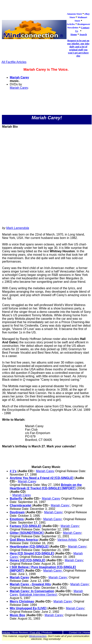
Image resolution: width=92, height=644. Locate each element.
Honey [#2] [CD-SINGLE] (28, 560)
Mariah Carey (19, 77)
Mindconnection (38, 636)
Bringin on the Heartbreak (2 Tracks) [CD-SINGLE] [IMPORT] (46, 487)
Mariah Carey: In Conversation (32, 591)
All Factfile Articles (14, 62)
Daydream (17, 512)
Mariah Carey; (61, 505)
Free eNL (35, 632)
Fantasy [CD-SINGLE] (25, 526)
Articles (6, 632)
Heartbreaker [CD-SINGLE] (29, 547)
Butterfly (16, 499)
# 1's (13, 471)
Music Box (17, 615)
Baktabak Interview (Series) (38, 595)
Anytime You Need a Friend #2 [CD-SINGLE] (42, 478)
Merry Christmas (22, 601)
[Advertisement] (46, 178)
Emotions (17, 519)
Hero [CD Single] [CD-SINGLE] (32, 553)
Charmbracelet (21, 505)
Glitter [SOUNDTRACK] (27, 533)
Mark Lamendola (18, 228)
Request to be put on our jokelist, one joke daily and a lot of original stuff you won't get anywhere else (78, 48)
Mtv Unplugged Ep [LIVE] (28, 608)
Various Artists (67, 540)
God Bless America (24, 540)
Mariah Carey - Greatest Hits (30, 584)
